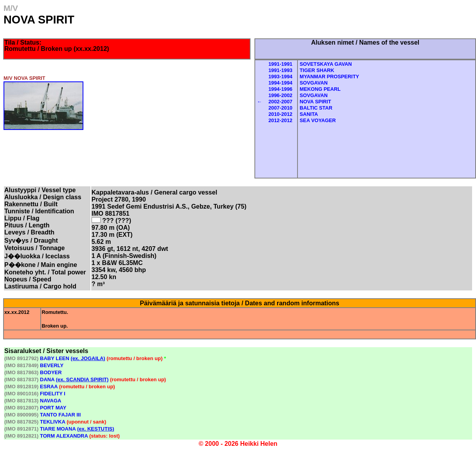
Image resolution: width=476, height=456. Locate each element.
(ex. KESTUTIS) (96, 429)
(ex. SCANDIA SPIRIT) (82, 379)
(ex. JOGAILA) (88, 358)
